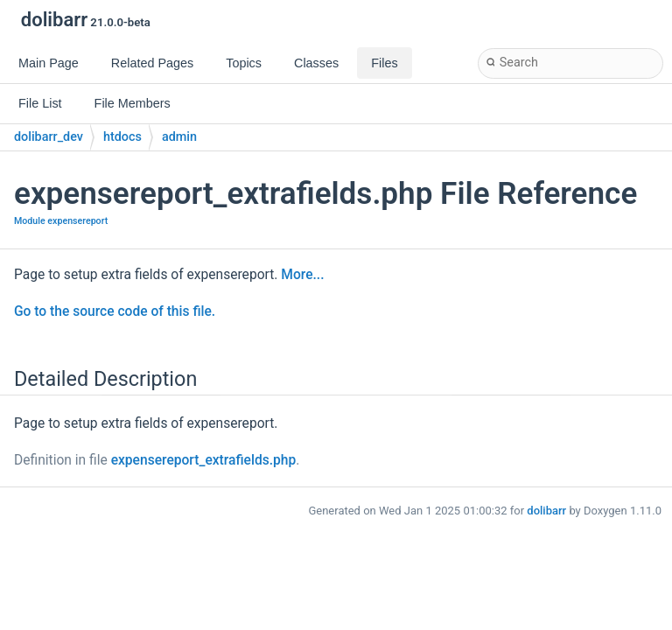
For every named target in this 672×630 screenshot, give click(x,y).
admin (179, 137)
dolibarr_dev (49, 137)
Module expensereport (61, 221)
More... (302, 275)
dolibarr (546, 511)
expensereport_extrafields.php (204, 460)
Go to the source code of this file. (115, 311)
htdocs (122, 137)
